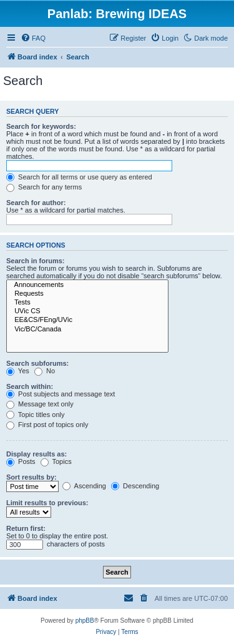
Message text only (40, 404)
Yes (18, 371)
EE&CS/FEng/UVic (87, 320)
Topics (56, 461)
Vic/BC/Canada (87, 330)
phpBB (85, 621)
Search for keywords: (41, 126)
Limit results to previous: (47, 503)
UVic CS (87, 311)
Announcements (87, 285)
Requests (87, 294)
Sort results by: (32, 477)
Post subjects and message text (61, 394)
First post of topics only (47, 425)
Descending (135, 486)
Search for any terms (44, 187)
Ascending (84, 486)
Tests (87, 303)
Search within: (30, 386)
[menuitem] (33, 38)
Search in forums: (36, 261)
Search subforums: (37, 363)
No (45, 371)
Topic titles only (35, 415)
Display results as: (37, 454)
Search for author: (36, 203)
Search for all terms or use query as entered (79, 177)
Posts (21, 461)
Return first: (26, 528)
